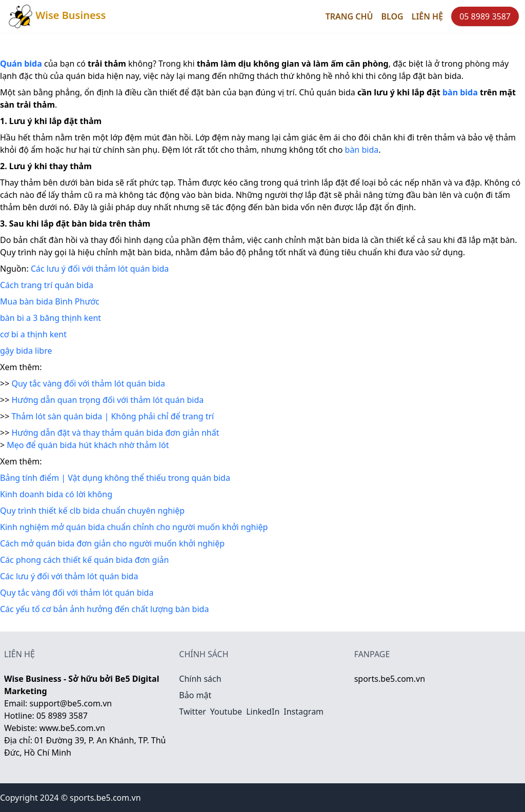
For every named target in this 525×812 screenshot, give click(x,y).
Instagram (304, 712)
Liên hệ (427, 16)
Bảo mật (195, 695)
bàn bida (362, 150)
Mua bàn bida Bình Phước (50, 301)
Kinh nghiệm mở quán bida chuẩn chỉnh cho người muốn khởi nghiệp (134, 527)
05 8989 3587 (485, 16)
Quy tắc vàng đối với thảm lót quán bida (88, 383)
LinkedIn (263, 712)
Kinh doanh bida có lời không (56, 494)
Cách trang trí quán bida (47, 285)
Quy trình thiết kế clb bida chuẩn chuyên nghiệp (92, 511)
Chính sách (200, 679)
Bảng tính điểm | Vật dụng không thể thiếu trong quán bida (115, 478)
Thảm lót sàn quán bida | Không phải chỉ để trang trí (113, 416)
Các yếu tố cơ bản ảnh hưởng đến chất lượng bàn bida (104, 609)
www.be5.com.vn (72, 728)
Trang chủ (349, 16)
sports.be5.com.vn (390, 679)
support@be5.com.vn (71, 703)
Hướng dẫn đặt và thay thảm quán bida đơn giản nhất (115, 433)
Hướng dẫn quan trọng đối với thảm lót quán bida (107, 400)
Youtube (226, 712)
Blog (392, 16)
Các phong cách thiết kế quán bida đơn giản (84, 560)
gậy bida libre (26, 351)
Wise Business (57, 16)
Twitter (192, 712)
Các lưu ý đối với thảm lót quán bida (100, 269)
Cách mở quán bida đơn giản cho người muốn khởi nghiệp (112, 543)
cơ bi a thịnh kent (33, 334)
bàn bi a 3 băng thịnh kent (51, 318)
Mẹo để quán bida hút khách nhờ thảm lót (88, 445)
